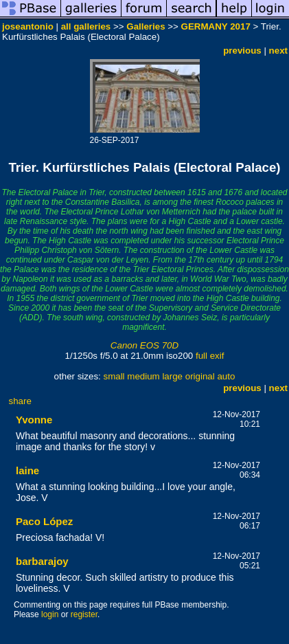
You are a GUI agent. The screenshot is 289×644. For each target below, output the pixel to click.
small (114, 376)
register (84, 614)
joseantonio (28, 26)
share (20, 401)
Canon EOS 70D (144, 345)
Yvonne (34, 420)
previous (242, 51)
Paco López (44, 521)
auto (226, 376)
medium (143, 376)
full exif (210, 356)
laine (27, 470)
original (200, 376)
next (278, 51)
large (172, 376)
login (50, 614)
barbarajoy (42, 561)
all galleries (86, 26)
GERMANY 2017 (216, 26)
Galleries (146, 26)
